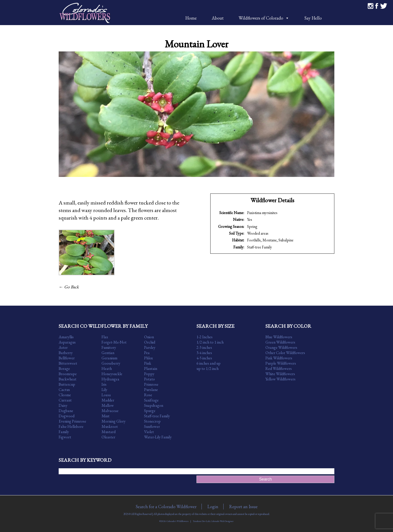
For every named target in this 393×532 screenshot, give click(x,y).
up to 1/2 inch (208, 369)
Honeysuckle (112, 374)
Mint (106, 416)
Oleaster (108, 437)
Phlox (149, 358)
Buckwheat (68, 379)
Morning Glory (114, 421)
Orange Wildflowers (281, 347)
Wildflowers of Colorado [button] (264, 18)
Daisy (63, 405)
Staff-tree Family (260, 247)
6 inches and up (209, 363)
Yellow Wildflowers (280, 379)
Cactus (64, 390)
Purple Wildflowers (281, 363)
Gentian (108, 353)
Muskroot (110, 426)
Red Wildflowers (279, 369)
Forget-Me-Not (114, 342)
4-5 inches (204, 358)
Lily (104, 390)
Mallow (108, 405)
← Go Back (69, 287)
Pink (148, 363)
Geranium (109, 358)
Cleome (65, 395)
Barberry (66, 353)
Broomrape (68, 374)
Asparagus (67, 342)
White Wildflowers (280, 374)
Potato (150, 379)
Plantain (151, 369)
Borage (64, 369)
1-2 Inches (205, 337)
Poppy (149, 374)
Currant (65, 400)
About (218, 18)
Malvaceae (110, 411)
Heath (107, 369)
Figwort (65, 437)
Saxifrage (151, 400)
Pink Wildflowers (279, 358)
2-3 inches (204, 347)
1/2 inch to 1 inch (210, 342)
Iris (104, 384)
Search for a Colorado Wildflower (166, 507)
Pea (147, 353)
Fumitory (109, 347)
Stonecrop (152, 421)
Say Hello (313, 18)
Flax (105, 337)
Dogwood (67, 416)
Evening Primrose (72, 421)
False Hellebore (71, 426)
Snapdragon (154, 405)
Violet (149, 432)
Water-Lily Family (158, 437)
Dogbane (66, 411)
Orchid (150, 342)
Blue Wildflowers (279, 337)
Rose (148, 395)
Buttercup (67, 384)
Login (213, 507)
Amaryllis (66, 337)
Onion (149, 337)
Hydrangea (110, 379)
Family (64, 432)
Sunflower (152, 426)
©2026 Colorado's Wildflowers (174, 521)
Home (191, 18)
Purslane (151, 390)
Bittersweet (68, 363)
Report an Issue (243, 507)
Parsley (150, 347)
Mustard (109, 432)
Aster (63, 347)
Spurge (150, 411)
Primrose (151, 384)
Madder (108, 400)
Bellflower (67, 358)
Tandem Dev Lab (201, 521)
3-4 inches (204, 353)
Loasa (106, 395)
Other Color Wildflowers (285, 353)
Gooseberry (111, 363)
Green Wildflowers (280, 342)
